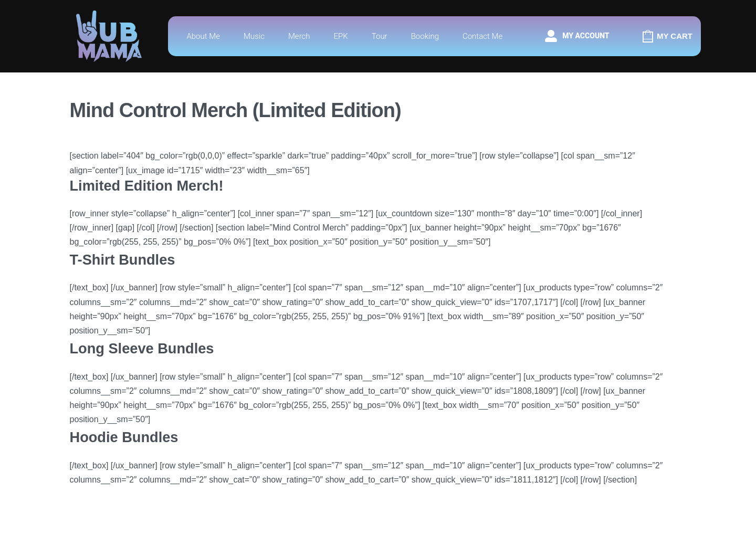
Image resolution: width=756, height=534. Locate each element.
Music (254, 36)
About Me (203, 36)
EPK (341, 36)
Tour (380, 36)
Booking (425, 36)
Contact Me (482, 36)
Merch (299, 36)
